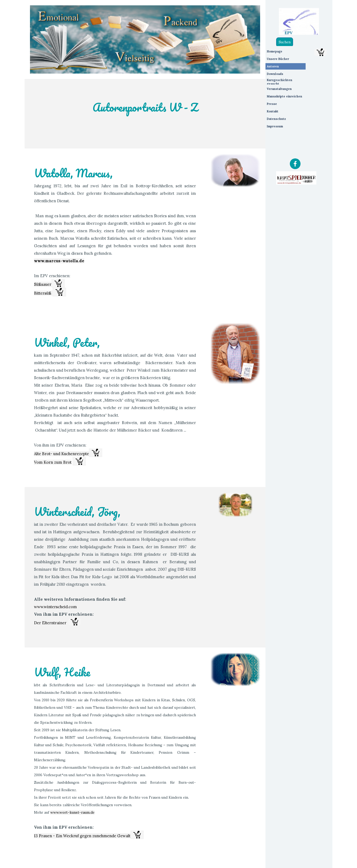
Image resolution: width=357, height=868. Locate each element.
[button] (58, 283)
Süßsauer (43, 284)
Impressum (275, 126)
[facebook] (295, 164)
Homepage (275, 51)
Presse (272, 104)
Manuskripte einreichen (284, 96)
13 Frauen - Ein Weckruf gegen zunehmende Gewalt (82, 836)
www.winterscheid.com (55, 607)
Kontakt (273, 111)
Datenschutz (276, 119)
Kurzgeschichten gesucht (280, 82)
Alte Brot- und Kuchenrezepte (61, 454)
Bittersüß (43, 293)
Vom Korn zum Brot (53, 462)
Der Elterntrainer (50, 623)
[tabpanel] (145, 113)
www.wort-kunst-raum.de (72, 812)
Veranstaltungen (279, 89)
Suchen (285, 42)
